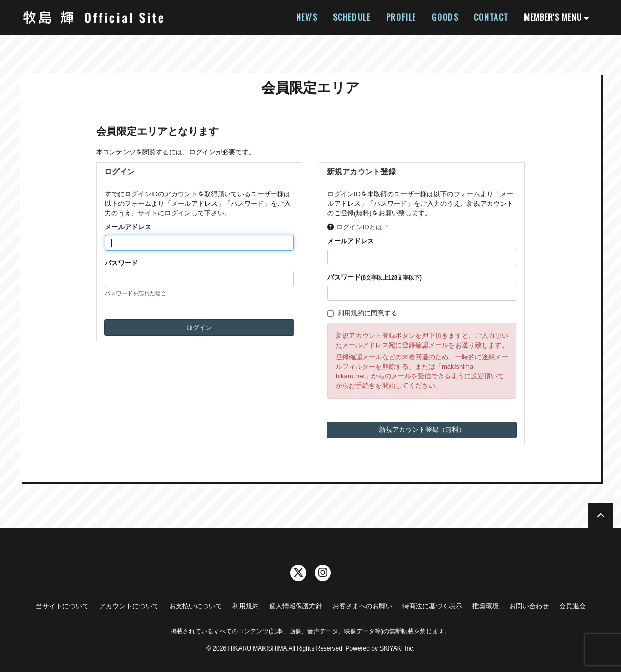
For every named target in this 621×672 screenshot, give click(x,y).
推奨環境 (486, 606)
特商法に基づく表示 (432, 606)
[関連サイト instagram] (323, 573)
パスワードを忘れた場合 (136, 293)
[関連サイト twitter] (298, 573)
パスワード (121, 263)
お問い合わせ (529, 606)
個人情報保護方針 (296, 606)
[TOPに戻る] (601, 516)
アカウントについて (129, 606)
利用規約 (351, 313)
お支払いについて (196, 606)
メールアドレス (128, 227)
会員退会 (572, 606)
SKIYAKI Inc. (397, 648)
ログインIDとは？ (363, 227)
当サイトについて (62, 606)
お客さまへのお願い (362, 606)
